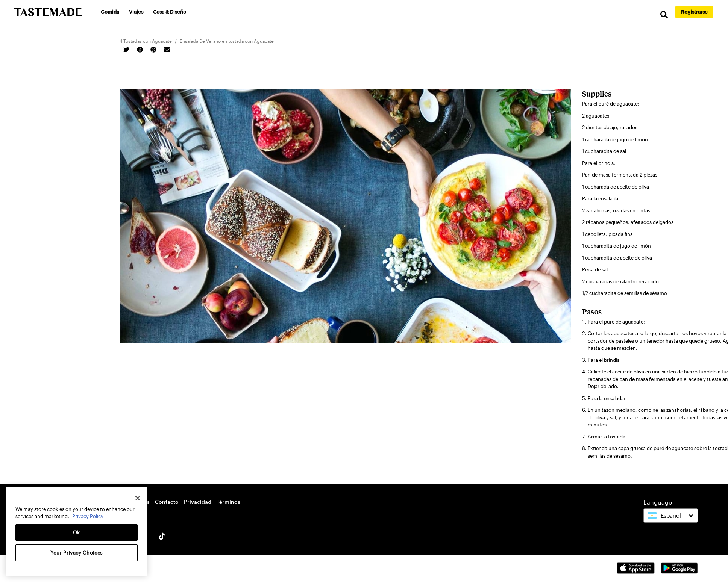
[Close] (138, 498)
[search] (664, 15)
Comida (110, 12)
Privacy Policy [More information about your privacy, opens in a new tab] (88, 516)
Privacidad (198, 502)
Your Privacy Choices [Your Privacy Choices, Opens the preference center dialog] (77, 553)
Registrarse (694, 12)
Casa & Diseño (170, 12)
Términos (228, 502)
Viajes (136, 12)
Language (658, 502)
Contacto (167, 502)
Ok (77, 532)
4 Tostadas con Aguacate (146, 41)
